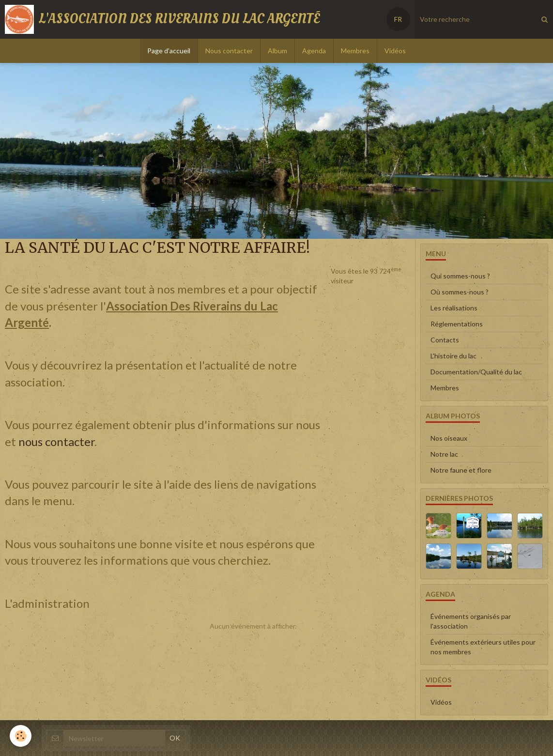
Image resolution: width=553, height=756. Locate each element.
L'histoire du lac (453, 356)
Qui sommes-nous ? (460, 276)
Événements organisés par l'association (471, 621)
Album (277, 51)
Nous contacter (229, 51)
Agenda (314, 51)
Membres (355, 51)
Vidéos (395, 51)
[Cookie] (21, 736)
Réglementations (457, 324)
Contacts (445, 340)
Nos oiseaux (449, 438)
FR (398, 19)
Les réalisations (454, 308)
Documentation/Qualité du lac (476, 372)
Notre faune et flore (461, 470)
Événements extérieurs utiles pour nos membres (483, 647)
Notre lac (444, 454)
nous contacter (56, 441)
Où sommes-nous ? (460, 292)
